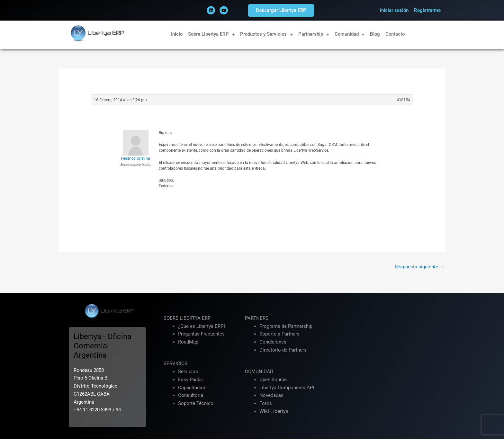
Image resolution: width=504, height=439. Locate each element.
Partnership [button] (314, 34)
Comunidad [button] (350, 34)
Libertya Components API (287, 388)
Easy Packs (190, 380)
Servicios (188, 372)
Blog (375, 34)
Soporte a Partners (279, 334)
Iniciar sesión (394, 10)
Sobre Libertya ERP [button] (212, 34)
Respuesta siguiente (419, 267)
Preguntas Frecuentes (201, 334)
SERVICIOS (175, 363)
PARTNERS (257, 318)
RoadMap (188, 342)
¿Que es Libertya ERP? (202, 326)
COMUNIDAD (259, 372)
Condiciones (273, 342)
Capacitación (192, 388)
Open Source (273, 380)
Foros (266, 403)
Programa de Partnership (286, 326)
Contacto (395, 34)
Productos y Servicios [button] (266, 34)
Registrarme (427, 10)
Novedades (271, 395)
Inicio (177, 34)
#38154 (403, 100)
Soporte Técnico (196, 403)
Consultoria (191, 395)
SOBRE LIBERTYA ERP (187, 318)
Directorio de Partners (283, 350)
